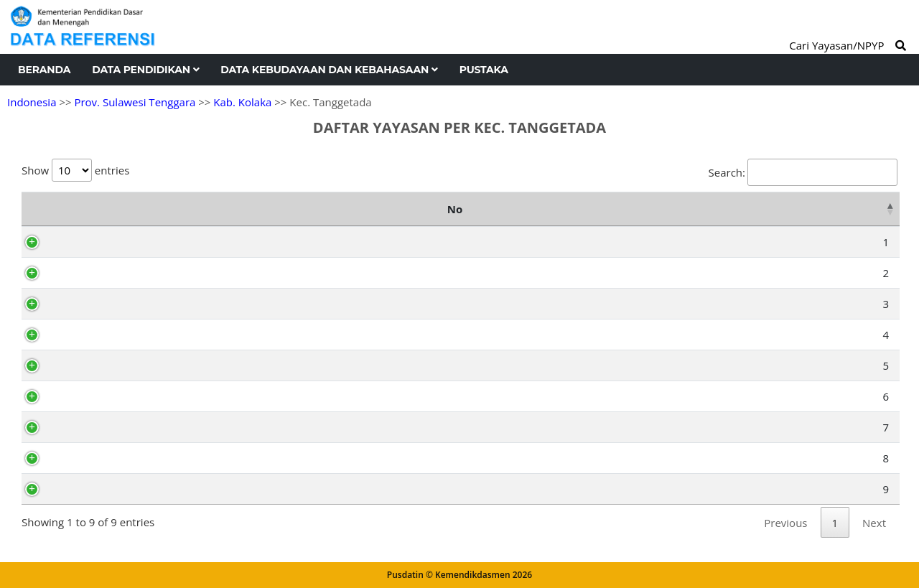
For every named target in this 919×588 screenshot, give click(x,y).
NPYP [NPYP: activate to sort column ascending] (89, 209)
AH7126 (90, 365)
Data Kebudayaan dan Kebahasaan (329, 70)
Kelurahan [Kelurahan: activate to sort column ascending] (838, 209)
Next (874, 523)
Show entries (75, 170)
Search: (803, 172)
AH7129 (90, 489)
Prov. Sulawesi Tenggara (135, 102)
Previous (785, 523)
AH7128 (90, 304)
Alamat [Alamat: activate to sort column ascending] (675, 209)
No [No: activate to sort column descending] (36, 209)
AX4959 (89, 396)
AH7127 (90, 242)
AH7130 (90, 335)
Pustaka (484, 70)
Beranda (44, 70)
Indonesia (32, 102)
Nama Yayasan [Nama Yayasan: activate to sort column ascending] (345, 209)
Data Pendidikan (145, 70)
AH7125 (90, 458)
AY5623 (89, 427)
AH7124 (90, 273)
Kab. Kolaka (242, 102)
